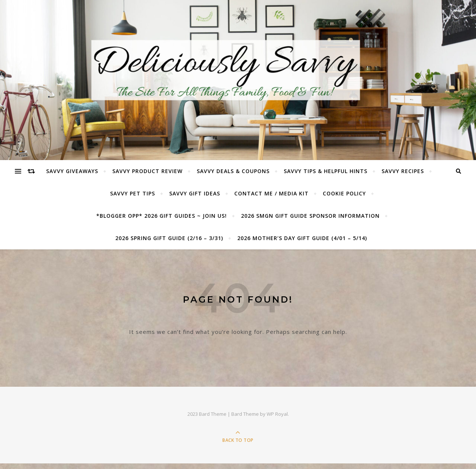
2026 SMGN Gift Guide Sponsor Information (310, 216)
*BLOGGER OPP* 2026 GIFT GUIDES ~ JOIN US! (162, 216)
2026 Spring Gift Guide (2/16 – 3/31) (169, 238)
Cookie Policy (344, 193)
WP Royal (277, 414)
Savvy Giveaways (72, 171)
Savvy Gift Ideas (195, 193)
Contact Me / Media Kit (271, 193)
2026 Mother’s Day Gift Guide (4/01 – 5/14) (302, 238)
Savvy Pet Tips (133, 193)
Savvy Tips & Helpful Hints (326, 171)
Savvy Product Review (147, 171)
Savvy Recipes (403, 171)
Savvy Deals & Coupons (233, 171)
